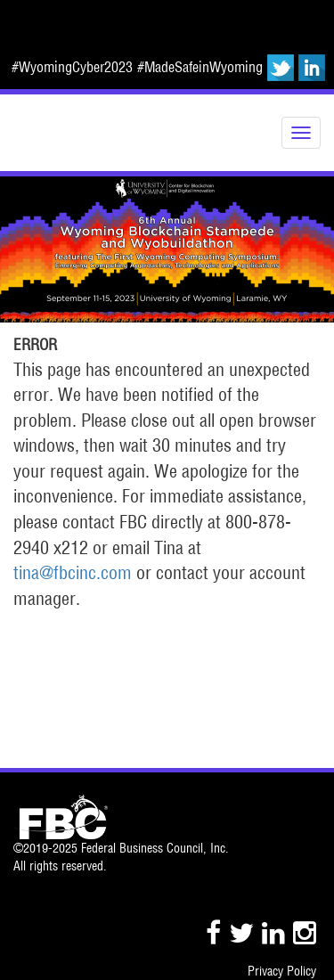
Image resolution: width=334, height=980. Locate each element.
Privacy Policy (282, 971)
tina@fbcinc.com (73, 572)
